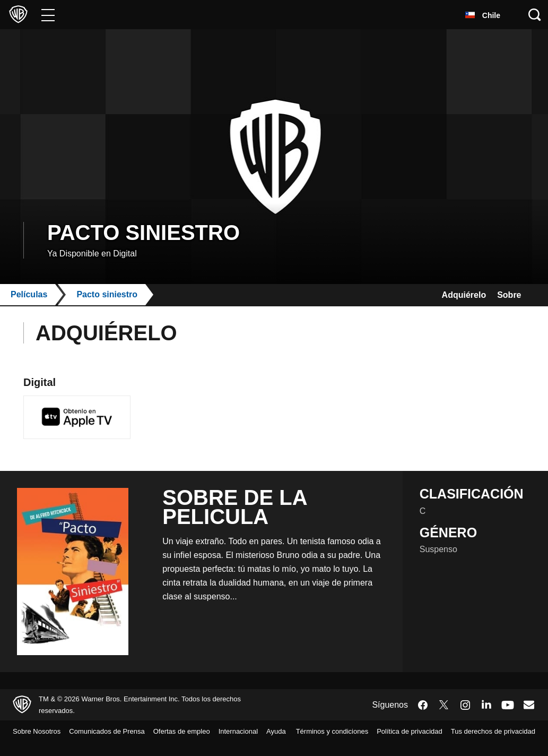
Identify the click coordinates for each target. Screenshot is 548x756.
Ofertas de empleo (200, 731)
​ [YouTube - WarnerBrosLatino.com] (508, 705)
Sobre (507, 295)
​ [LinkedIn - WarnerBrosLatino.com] (486, 703)
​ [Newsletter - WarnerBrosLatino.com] (529, 704)
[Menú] (48, 15)
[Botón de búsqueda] (535, 15)
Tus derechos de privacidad (488, 745)
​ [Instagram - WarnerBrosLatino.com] (465, 705)
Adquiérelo (454, 295)
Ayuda (24, 745)
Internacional (264, 731)
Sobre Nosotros (40, 731)
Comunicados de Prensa (117, 731)
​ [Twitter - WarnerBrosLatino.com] (444, 705)
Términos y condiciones (412, 731)
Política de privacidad (498, 731)
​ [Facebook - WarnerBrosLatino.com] (423, 705)
